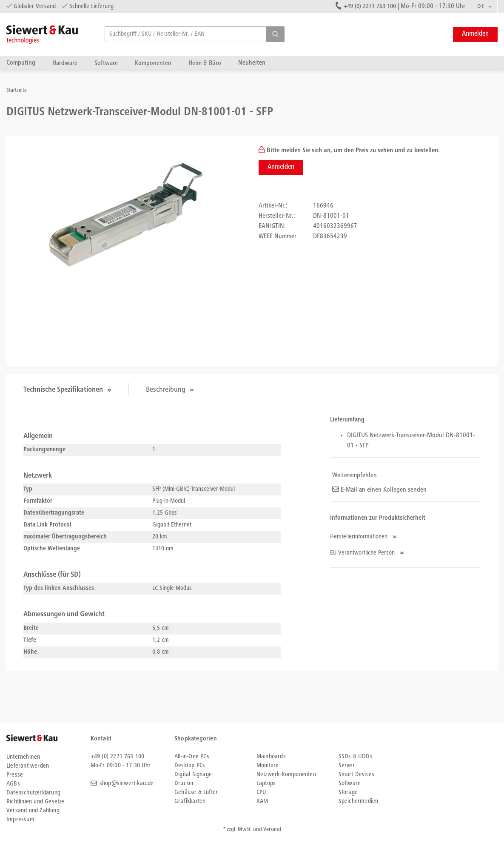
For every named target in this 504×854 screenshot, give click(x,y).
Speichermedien (359, 801)
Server (347, 766)
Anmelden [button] (475, 34)
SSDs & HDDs (356, 757)
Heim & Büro (205, 63)
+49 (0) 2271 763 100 (370, 7)
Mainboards (271, 757)
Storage (348, 793)
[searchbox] (195, 34)
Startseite (17, 91)
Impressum (20, 820)
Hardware (65, 63)
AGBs (13, 784)
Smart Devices (357, 775)
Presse (15, 775)
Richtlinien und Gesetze (36, 802)
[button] (275, 34)
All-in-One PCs (192, 757)
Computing (21, 63)
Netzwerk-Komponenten (286, 775)
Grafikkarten (190, 801)
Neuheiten (252, 63)
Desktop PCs (190, 766)
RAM (262, 801)
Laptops (266, 784)
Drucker (184, 784)
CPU (261, 793)
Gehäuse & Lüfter (196, 793)
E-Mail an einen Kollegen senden (379, 490)
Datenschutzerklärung (33, 793)
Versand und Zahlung (33, 811)
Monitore (268, 766)
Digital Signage (193, 775)
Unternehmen (23, 757)
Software (106, 63)
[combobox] (483, 7)
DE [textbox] (481, 7)
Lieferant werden (28, 766)
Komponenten (153, 63)
